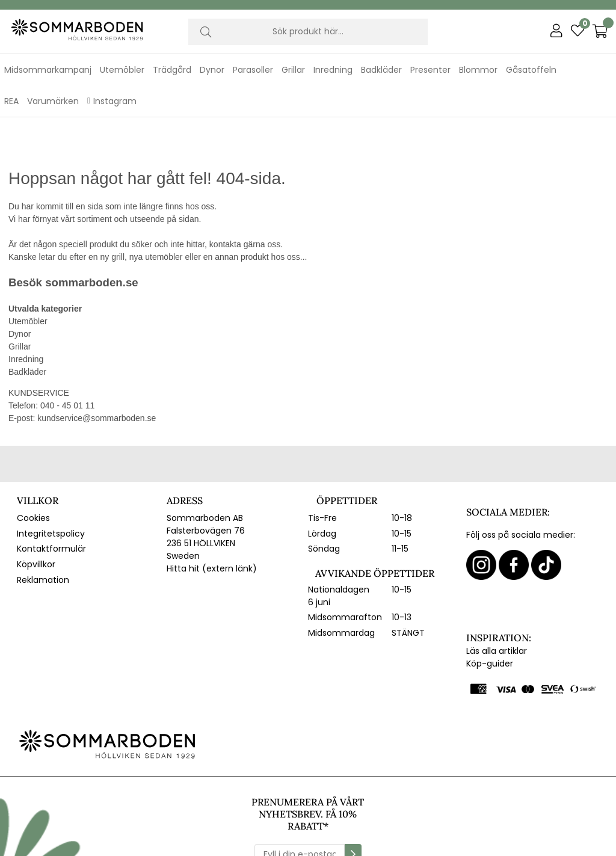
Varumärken (53, 101)
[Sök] (308, 32)
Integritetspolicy (51, 494)
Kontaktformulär (51, 510)
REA (11, 101)
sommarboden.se (91, 244)
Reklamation (43, 541)
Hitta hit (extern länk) (212, 530)
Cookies (33, 479)
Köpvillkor (36, 526)
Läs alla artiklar (497, 612)
